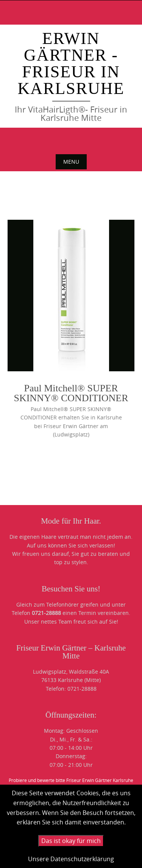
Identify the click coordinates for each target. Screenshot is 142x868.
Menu (71, 162)
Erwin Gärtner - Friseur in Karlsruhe (71, 63)
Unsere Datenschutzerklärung (71, 859)
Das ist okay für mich (71, 841)
